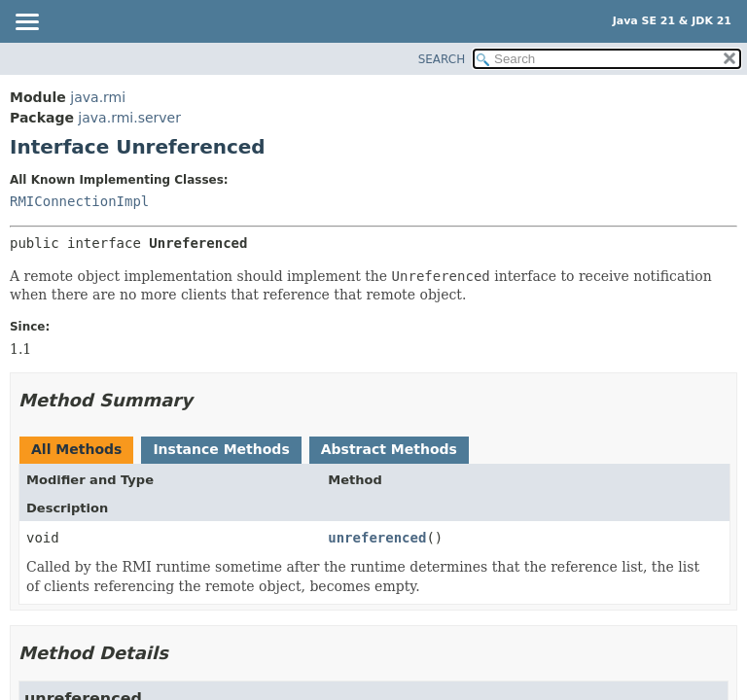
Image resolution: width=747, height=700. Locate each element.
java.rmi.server (129, 118)
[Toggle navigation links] (26, 23)
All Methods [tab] (76, 449)
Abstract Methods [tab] (389, 449)
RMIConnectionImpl (79, 201)
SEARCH (442, 59)
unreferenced (377, 538)
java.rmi (98, 97)
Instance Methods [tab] (221, 449)
